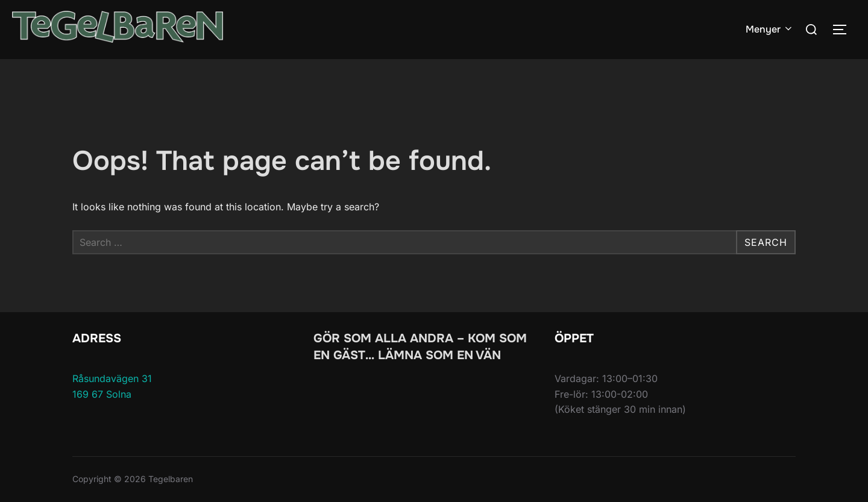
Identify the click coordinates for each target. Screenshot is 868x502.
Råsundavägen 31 (112, 378)
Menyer (770, 29)
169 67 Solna (102, 394)
